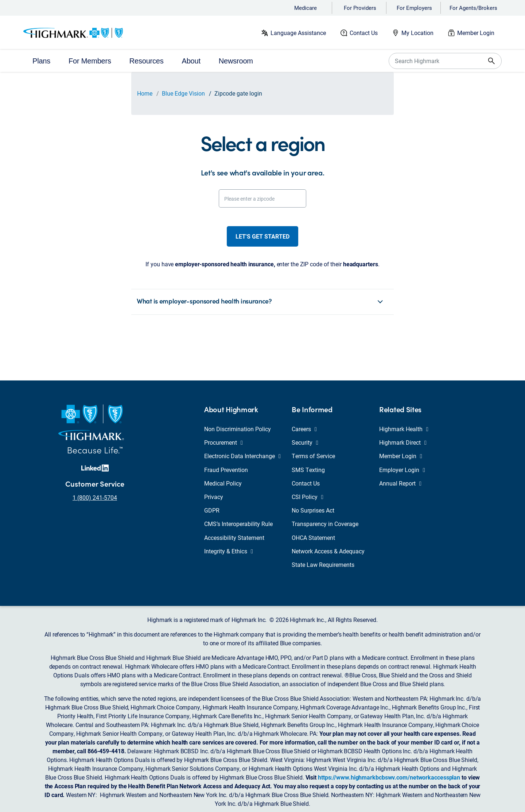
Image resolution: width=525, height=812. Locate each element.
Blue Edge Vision (183, 93)
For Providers (360, 8)
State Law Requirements (323, 564)
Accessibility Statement (234, 538)
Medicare (306, 8)
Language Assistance (298, 33)
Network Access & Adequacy (328, 551)
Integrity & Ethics (229, 551)
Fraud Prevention (226, 470)
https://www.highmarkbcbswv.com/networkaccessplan (389, 777)
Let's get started (262, 236)
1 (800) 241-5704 (95, 497)
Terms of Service (313, 456)
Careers (304, 429)
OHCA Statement (313, 538)
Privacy (214, 497)
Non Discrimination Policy (238, 429)
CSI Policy (308, 497)
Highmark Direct (403, 442)
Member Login (476, 33)
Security (305, 442)
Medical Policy (223, 483)
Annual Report (400, 483)
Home (145, 93)
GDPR (212, 510)
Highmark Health (404, 429)
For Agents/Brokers (473, 8)
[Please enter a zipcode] (262, 198)
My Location (417, 33)
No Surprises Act (313, 510)
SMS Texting (308, 470)
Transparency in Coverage (325, 524)
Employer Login (402, 470)
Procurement (223, 442)
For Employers (414, 8)
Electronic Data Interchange (242, 456)
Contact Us (364, 33)
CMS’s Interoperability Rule (238, 524)
